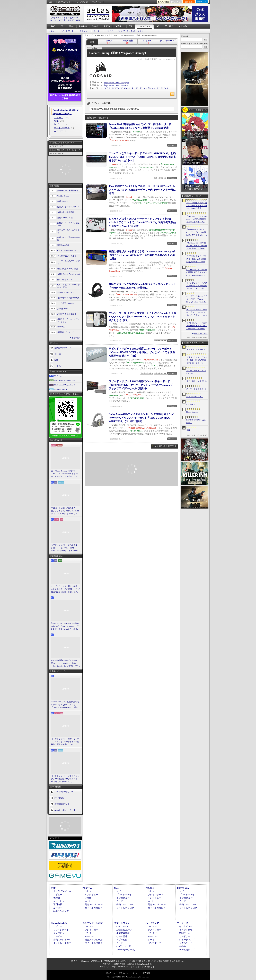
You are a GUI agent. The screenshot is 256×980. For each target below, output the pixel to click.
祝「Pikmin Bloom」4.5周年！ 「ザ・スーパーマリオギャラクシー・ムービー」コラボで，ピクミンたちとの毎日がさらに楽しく (65, 474)
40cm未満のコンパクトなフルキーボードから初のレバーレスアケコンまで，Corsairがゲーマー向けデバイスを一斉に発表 (142, 190)
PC (62, 26)
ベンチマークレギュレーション (130, 31)
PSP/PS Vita (183, 888)
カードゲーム (186, 936)
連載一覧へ (76, 338)
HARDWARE (117, 88)
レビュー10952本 (58, 20)
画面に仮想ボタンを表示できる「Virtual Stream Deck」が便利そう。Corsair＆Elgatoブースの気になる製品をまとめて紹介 (142, 255)
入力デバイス (162, 88)
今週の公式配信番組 (66, 212)
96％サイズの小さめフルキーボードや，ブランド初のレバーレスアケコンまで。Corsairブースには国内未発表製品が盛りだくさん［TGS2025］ (142, 222)
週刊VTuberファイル (66, 218)
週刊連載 (58, 904)
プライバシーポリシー (64, 791)
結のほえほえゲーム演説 (68, 269)
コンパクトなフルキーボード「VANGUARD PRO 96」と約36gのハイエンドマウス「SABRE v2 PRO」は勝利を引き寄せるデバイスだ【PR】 (142, 157)
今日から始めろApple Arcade (69, 274)
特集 (56, 121)
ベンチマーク (154, 943)
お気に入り (176, 2)
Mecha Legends (192, 412)
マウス (107, 88)
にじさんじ (191, 404)
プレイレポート (124, 895)
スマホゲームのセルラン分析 (68, 231)
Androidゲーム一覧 (126, 950)
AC (158, 26)
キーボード (137, 88)
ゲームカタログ (187, 950)
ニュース (59, 118)
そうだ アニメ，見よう (67, 256)
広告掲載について (62, 804)
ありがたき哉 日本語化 (67, 314)
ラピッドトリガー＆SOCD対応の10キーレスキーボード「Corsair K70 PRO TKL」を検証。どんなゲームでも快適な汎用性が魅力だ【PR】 (142, 352)
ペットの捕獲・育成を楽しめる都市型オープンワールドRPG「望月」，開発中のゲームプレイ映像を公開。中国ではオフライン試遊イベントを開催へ (197, 206)
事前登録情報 (123, 933)
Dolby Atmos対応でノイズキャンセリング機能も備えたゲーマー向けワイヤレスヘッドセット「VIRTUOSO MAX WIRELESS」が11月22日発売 (143, 418)
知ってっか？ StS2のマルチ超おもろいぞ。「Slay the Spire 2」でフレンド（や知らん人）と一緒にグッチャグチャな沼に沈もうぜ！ (65, 626)
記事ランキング (61, 911)
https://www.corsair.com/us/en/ (117, 85)
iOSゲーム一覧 (124, 946)
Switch (95, 26)
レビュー (52, 31)
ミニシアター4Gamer (66, 303)
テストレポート (67, 31)
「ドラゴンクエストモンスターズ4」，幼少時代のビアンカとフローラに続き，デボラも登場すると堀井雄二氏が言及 (197, 259)
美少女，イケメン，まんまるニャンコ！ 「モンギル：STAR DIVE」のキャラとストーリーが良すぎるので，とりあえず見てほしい (65, 548)
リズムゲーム (186, 943)
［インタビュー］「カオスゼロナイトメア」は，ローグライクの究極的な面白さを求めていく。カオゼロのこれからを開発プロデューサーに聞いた (65, 742)
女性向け (119, 26)
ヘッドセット (149, 88)
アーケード (183, 923)
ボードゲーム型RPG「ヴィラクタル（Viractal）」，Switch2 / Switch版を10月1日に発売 (197, 299)
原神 (188, 430)
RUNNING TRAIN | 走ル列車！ (196, 421)
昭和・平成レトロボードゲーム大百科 (68, 286)
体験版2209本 (74, 20)
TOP (53, 26)
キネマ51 (61, 327)
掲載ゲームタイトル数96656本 (65, 18)
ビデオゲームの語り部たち (68, 298)
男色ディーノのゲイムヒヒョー (68, 224)
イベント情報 (186, 930)
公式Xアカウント (63, 2)
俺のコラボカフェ (65, 280)
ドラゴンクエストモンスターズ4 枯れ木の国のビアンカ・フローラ (197, 360)
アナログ (169, 26)
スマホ (107, 26)
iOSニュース (122, 926)
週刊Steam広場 (63, 245)
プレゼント (59, 354)
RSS (50, 2)
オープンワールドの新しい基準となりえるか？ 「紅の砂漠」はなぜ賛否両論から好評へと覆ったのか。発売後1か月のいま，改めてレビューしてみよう (65, 589)
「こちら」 (143, 964)
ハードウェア (144, 27)
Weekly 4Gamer (63, 196)
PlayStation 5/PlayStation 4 (64, 385)
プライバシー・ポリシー (129, 973)
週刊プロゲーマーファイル (68, 207)
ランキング (202, 2)
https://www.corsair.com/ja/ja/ (117, 82)
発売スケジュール (94, 904)
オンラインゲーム (62, 891)
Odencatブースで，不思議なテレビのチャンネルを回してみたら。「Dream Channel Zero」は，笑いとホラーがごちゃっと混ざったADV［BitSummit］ (66, 705)
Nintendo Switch (60, 389)
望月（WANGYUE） (195, 396)
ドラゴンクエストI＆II (196, 349)
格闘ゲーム (185, 933)
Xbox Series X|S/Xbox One (65, 380)
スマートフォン (122, 923)
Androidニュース (124, 930)
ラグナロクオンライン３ (197, 381)
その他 (183, 946)
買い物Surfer (62, 309)
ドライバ (109, 31)
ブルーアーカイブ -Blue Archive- (196, 372)
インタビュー (84, 31)
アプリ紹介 (122, 940)
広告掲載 (146, 973)
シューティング (187, 940)
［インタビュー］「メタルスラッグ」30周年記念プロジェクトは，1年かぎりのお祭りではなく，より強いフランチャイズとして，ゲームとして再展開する (65, 779)
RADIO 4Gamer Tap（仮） (68, 250)
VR (131, 26)
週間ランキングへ (201, 333)
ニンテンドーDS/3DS (93, 923)
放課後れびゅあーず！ (67, 332)
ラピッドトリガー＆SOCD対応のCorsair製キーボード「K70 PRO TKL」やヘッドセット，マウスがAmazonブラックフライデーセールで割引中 (141, 385)
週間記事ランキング (63, 348)
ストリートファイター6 (196, 389)
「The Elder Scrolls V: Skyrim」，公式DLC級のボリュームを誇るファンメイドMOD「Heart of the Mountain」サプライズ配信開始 (197, 219)
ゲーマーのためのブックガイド (68, 262)
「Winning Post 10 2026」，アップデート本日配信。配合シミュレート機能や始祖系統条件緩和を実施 (197, 232)
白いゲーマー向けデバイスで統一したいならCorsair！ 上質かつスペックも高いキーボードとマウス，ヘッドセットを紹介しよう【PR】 (143, 317)
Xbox (71, 26)
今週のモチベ (63, 201)
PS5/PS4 (83, 26)
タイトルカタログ (94, 908)
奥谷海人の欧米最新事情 (68, 190)
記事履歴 (189, 2)
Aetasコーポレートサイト (65, 810)
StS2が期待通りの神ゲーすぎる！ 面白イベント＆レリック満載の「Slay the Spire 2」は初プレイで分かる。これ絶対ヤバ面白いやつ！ (66, 663)
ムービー (97, 31)
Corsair (127, 88)
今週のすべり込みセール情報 (68, 239)
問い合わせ (97, 2)
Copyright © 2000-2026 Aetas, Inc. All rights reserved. (128, 977)
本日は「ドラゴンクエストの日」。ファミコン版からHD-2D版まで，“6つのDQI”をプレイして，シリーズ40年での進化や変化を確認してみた (65, 511)
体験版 (57, 898)
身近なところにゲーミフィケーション (68, 321)
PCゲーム (58, 376)
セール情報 (122, 936)
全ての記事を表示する (165, 446)
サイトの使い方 (81, 2)
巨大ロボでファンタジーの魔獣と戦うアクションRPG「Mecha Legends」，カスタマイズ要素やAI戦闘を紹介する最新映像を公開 (197, 273)
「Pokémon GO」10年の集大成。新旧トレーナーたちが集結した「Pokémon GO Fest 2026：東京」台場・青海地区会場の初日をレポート (197, 246)
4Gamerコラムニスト (66, 292)
